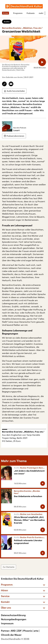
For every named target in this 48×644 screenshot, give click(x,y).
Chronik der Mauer (11, 635)
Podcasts (31, 13)
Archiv (7, 22)
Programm (18, 13)
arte (37, 631)
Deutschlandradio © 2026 (15, 639)
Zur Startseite (9, 567)
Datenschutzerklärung (13, 615)
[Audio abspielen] (42, 62)
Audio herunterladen (16, 91)
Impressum (7, 623)
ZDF (20, 631)
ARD (14, 631)
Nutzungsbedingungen (14, 619)
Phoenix (28, 631)
